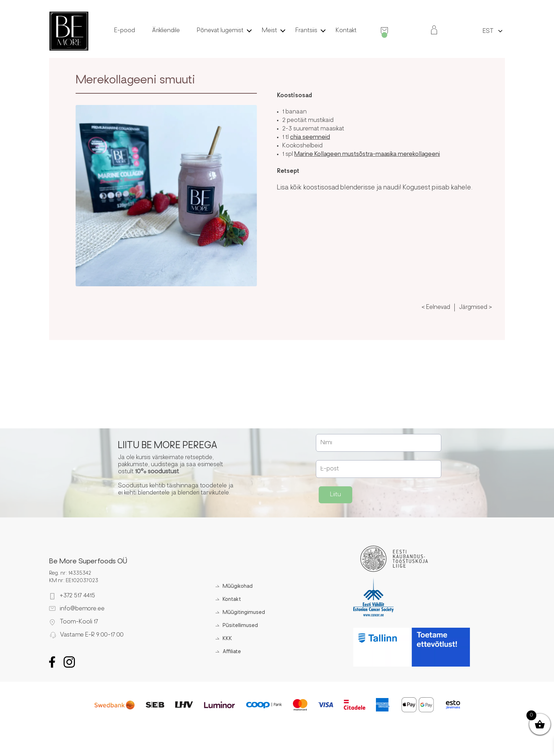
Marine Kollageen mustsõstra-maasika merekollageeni (367, 154)
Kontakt (346, 31)
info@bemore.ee (82, 609)
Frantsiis (306, 31)
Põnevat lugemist (220, 31)
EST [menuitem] (488, 31)
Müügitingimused (244, 613)
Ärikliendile (166, 31)
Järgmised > (475, 307)
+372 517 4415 (77, 596)
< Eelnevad (436, 307)
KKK (227, 639)
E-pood (125, 31)
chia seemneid (310, 137)
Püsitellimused (240, 626)
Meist (269, 31)
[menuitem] (488, 31)
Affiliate (232, 652)
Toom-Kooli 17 (79, 622)
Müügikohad (238, 587)
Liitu (335, 495)
